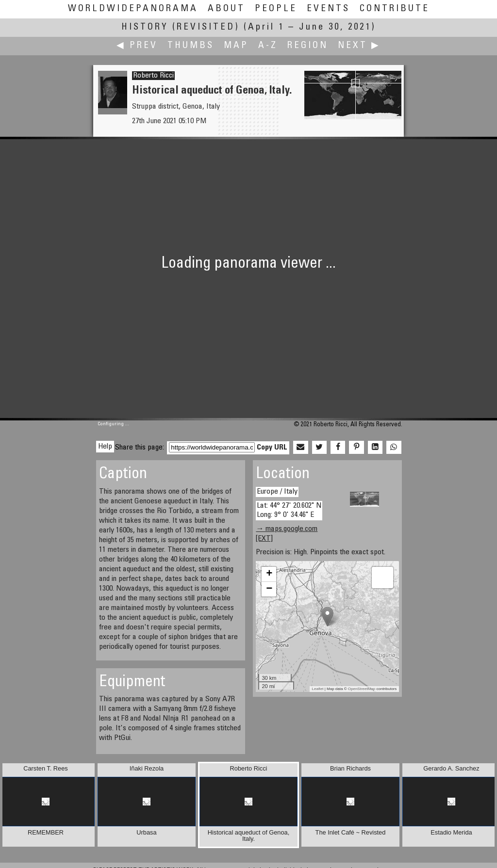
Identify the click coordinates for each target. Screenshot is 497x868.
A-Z (268, 46)
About (226, 9)
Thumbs (191, 46)
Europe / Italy (277, 492)
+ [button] (269, 574)
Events (328, 9)
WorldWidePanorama (133, 9)
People (276, 9)
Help (105, 447)
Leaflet (318, 689)
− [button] (269, 589)
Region (308, 46)
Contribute (395, 9)
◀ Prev (137, 46)
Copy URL (272, 448)
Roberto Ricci (153, 76)
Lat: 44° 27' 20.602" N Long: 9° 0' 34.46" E (289, 510)
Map (236, 46)
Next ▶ (359, 46)
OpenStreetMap (362, 689)
